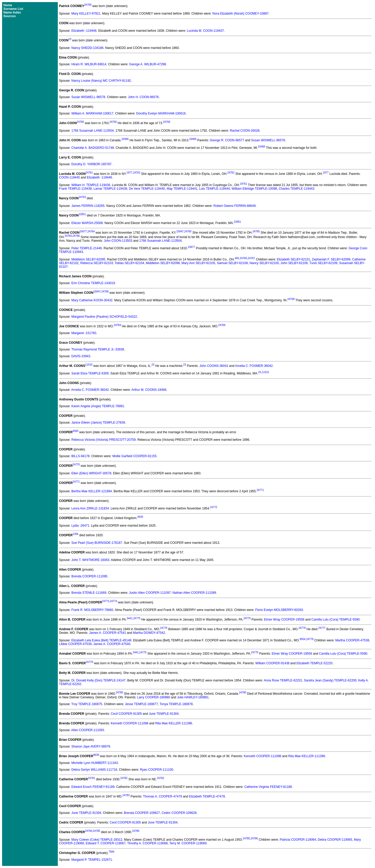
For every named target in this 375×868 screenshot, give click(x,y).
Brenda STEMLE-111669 (89, 593)
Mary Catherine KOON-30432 (92, 300)
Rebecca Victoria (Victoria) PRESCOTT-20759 (104, 440)
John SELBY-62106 (294, 263)
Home (8, 5)
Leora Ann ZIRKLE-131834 (90, 508)
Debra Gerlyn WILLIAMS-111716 (94, 770)
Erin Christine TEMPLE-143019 (93, 283)
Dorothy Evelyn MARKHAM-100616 (161, 113)
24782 (124, 778)
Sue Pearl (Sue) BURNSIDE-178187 (97, 543)
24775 (137, 618)
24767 (251, 258)
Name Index (12, 12)
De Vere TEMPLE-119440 (147, 189)
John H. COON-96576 (143, 97)
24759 (88, 5)
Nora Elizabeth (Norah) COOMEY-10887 (241, 14)
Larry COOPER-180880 (154, 697)
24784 (89, 831)
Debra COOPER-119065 (335, 840)
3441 (129, 618)
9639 (96, 755)
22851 (82, 214)
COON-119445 (70, 177)
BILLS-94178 (80, 456)
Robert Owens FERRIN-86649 (235, 206)
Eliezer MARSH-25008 (87, 223)
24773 (105, 601)
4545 (140, 517)
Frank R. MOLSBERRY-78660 (92, 610)
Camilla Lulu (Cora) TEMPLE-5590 (336, 620)
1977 (129, 173)
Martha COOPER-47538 (352, 640)
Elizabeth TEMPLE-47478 (207, 796)
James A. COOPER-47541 (108, 633)
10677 (83, 231)
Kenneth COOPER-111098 (129, 723)
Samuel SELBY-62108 (232, 263)
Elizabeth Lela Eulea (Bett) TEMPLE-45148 (101, 640)
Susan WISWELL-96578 (88, 97)
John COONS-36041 (214, 366)
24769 (117, 325)
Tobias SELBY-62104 (129, 263)
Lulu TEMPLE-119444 (215, 189)
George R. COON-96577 (227, 140)
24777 (322, 628)
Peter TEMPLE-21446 (87, 248)
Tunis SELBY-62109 (323, 263)
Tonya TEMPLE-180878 (176, 704)
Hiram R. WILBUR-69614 (89, 64)
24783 (126, 795)
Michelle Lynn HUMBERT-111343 (95, 763)
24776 (164, 628)
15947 (180, 231)
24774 (114, 601)
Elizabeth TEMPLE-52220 (314, 663)
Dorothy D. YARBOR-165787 (91, 164)
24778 (310, 639)
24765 (188, 231)
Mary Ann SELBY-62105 (198, 263)
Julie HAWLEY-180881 (193, 697)
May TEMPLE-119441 (182, 189)
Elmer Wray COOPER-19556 (284, 620)
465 (237, 258)
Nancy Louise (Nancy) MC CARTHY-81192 (101, 81)
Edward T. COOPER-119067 (106, 843)
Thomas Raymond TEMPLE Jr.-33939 (98, 349)
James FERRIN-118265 (88, 206)
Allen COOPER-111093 (87, 730)
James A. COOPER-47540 (112, 644)
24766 (76, 236)
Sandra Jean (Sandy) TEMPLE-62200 (330, 680)
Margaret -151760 (84, 333)
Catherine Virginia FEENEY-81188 (268, 787)
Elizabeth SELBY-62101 (293, 259)
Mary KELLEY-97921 (86, 14)
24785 (97, 831)
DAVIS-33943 (81, 356)
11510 (89, 365)
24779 (89, 662)
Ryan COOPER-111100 (156, 770)
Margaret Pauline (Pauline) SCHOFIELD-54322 (104, 317)
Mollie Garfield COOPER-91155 (134, 456)
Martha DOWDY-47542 (149, 633)
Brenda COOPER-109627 (142, 813)
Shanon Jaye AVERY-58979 (91, 746)
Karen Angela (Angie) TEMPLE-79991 (98, 406)
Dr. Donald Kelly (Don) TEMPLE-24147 (98, 680)
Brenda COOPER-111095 (89, 576)
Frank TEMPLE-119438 (76, 189)
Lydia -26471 (80, 526)
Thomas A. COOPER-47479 (162, 796)
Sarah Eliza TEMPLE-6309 (90, 373)
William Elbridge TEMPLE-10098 (254, 189)
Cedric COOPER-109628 (179, 813)
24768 (105, 292)
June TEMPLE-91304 (164, 714)
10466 (125, 139)
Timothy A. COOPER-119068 (147, 843)
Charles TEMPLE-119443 (296, 189)
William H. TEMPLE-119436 (91, 185)
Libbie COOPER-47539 (75, 644)
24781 (91, 778)
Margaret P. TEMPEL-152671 (92, 860)
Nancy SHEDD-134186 (87, 48)
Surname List (13, 9)
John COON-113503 (118, 241)
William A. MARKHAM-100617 (92, 113)
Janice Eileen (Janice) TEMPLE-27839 (98, 423)
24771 (76, 482)
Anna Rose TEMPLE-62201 (283, 680)
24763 (82, 197)
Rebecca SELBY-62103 (97, 263)
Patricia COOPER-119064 (298, 840)
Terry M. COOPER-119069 (188, 843)
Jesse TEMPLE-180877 (142, 704)
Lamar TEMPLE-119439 (110, 189)
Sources (10, 16)
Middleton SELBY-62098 (163, 263)
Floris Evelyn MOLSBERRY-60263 (279, 610)
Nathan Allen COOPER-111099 (194, 593)
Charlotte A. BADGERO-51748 (93, 148)
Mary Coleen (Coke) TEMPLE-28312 (97, 840)
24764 (91, 231)
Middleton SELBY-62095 (88, 259)
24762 (137, 173)
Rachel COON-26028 (245, 131)
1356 (76, 534)
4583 (76, 431)
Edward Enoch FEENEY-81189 (93, 787)
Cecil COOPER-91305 (126, 714)
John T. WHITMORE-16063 (90, 560)
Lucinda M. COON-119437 (205, 31)
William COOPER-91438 (272, 663)
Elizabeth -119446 (84, 31)
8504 (303, 639)
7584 (111, 852)
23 (70, 39)
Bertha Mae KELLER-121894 (92, 491)
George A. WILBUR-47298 (148, 64)
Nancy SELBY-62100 (264, 263)
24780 (120, 693)
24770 (76, 465)
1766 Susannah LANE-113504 (93, 131)
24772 (214, 507)
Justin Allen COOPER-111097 (150, 593)
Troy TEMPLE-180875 (87, 704)
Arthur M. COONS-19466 (149, 390)
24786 (254, 838)
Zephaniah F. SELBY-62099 (331, 259)
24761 (89, 173)
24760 (80, 122)
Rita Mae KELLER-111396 (174, 723)
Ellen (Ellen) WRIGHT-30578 (91, 473)
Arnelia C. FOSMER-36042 (254, 366)
